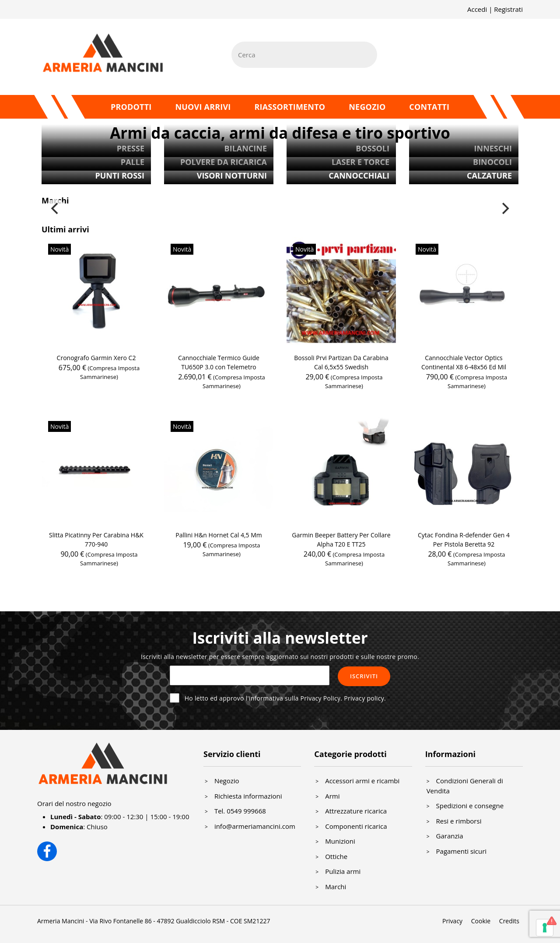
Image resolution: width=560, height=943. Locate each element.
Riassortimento (290, 107)
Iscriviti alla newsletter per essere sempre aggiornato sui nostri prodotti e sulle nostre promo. (280, 657)
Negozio (367, 107)
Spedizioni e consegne (470, 806)
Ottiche (336, 856)
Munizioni (340, 841)
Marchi (336, 887)
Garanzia (450, 836)
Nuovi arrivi (203, 107)
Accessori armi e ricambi (362, 781)
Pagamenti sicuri (462, 851)
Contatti (429, 107)
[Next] (504, 209)
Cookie (481, 921)
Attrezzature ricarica (356, 811)
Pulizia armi (343, 871)
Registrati (508, 9)
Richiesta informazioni (248, 796)
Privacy (452, 921)
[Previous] (56, 209)
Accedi (477, 9)
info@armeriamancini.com (255, 826)
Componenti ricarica (356, 826)
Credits (509, 921)
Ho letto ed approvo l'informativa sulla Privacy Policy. (285, 698)
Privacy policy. (365, 698)
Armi (332, 796)
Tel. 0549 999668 (240, 811)
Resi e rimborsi (459, 821)
